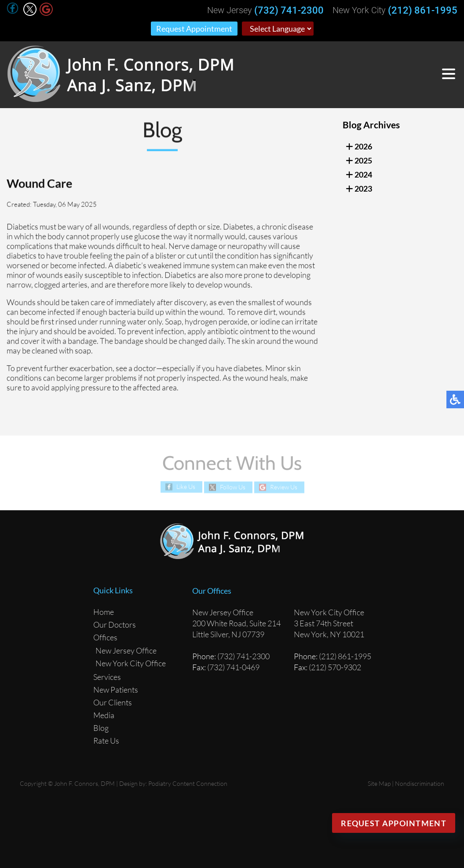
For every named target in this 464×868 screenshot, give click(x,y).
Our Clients (113, 702)
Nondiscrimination (420, 783)
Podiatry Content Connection (188, 783)
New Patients (116, 690)
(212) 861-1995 (423, 10)
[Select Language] (278, 29)
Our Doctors (115, 625)
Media (104, 715)
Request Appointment (194, 29)
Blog (101, 728)
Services (107, 677)
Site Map (379, 783)
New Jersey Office (126, 650)
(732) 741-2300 (289, 10)
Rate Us (106, 741)
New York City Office (131, 663)
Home (104, 612)
